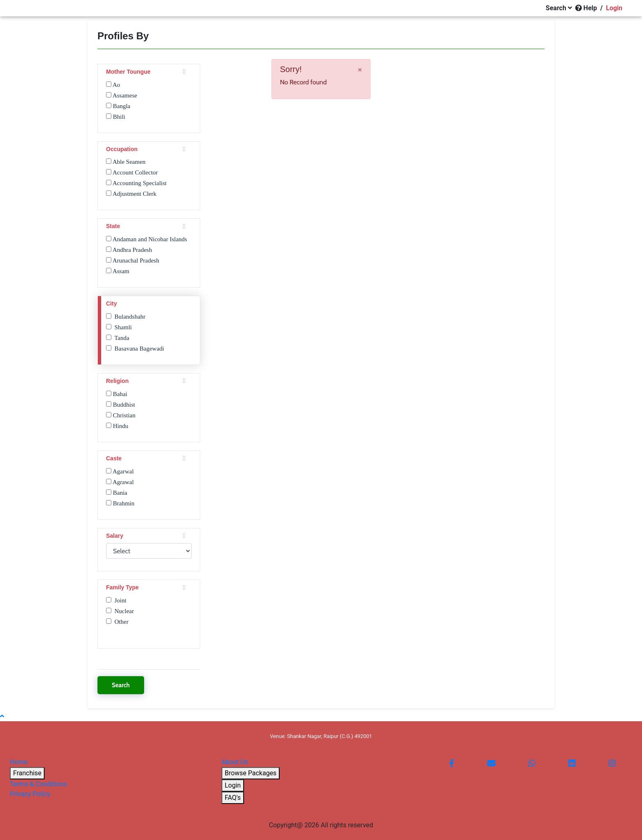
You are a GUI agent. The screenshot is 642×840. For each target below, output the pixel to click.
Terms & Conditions (38, 784)
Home (19, 762)
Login (233, 785)
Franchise (27, 773)
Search (121, 685)
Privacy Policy (30, 794)
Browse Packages (251, 773)
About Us (235, 762)
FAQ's (233, 798)
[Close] (360, 69)
